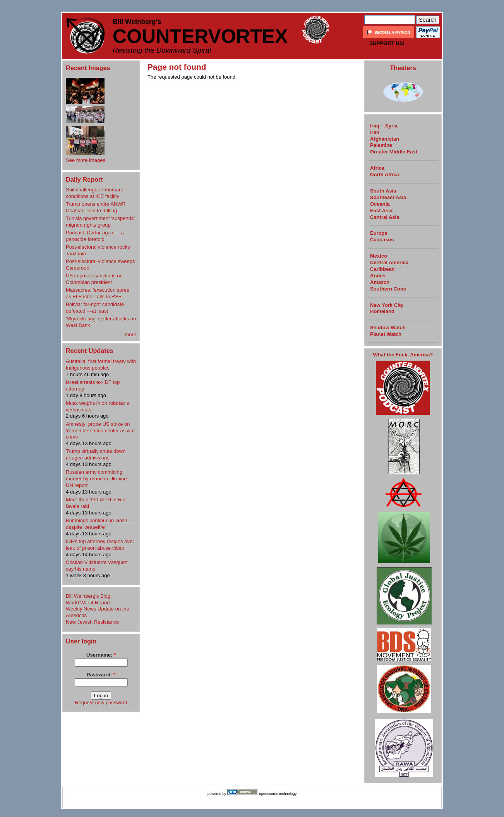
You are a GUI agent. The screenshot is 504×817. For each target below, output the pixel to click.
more (130, 335)
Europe (379, 233)
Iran (375, 132)
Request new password (101, 703)
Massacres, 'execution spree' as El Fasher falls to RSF (98, 293)
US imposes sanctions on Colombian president (94, 279)
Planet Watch (386, 334)
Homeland (382, 311)
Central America (389, 262)
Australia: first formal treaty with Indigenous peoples (101, 365)
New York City (387, 305)
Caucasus (382, 240)
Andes (378, 276)
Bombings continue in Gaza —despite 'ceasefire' (100, 524)
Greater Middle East (394, 152)
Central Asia (385, 217)
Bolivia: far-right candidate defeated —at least (95, 308)
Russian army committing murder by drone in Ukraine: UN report (97, 479)
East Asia (381, 211)
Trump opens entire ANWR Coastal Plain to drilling (96, 207)
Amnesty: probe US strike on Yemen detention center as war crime (100, 431)
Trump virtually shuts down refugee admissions (96, 454)
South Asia (383, 191)
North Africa (385, 175)
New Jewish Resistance (92, 622)
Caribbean (382, 269)
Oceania (380, 204)
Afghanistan (385, 139)
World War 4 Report (88, 603)
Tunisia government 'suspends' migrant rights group (100, 222)
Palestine (381, 145)
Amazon (380, 282)
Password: (101, 675)
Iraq (375, 126)
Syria (391, 126)
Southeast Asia (388, 197)
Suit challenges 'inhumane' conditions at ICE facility (96, 193)
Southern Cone (388, 289)
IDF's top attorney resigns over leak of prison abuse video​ (100, 545)
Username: (101, 655)
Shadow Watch (388, 328)
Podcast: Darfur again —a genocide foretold (95, 236)
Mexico (379, 256)
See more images (86, 160)
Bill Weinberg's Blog (88, 596)
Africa (377, 168)
